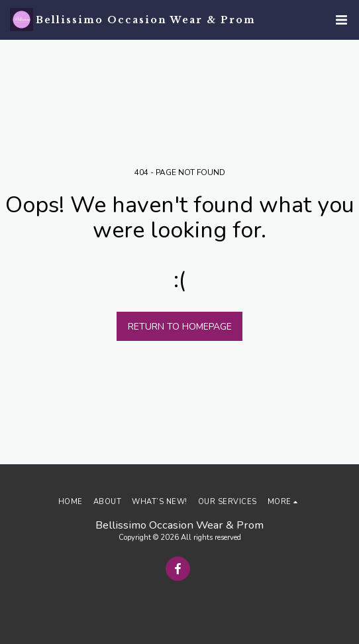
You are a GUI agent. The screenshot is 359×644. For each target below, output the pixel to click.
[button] (341, 20)
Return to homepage (180, 327)
